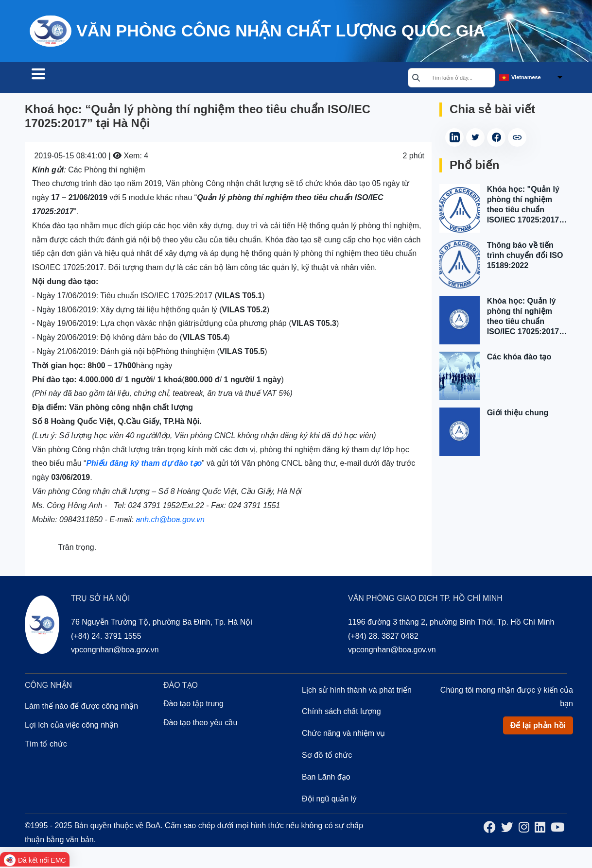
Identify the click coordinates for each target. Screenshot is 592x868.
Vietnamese (526, 78)
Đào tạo (185, 79)
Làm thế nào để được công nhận (81, 707)
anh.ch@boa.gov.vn (170, 521)
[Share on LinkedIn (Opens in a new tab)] (454, 139)
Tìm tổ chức (60, 79)
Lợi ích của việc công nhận (71, 726)
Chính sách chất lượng (341, 713)
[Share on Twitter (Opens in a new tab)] (475, 139)
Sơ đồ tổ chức (327, 757)
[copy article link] (517, 139)
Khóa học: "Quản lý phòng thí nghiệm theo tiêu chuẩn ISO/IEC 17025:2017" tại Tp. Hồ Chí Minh (525, 206)
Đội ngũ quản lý (329, 800)
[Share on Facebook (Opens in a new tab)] (496, 139)
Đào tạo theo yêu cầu (200, 724)
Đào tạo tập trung (193, 705)
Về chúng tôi (247, 79)
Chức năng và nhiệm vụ (343, 735)
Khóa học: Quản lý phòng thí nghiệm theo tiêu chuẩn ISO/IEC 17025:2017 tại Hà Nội (523, 318)
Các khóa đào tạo (519, 358)
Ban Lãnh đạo (326, 778)
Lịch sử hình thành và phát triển (357, 691)
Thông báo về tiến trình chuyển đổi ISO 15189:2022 (525, 257)
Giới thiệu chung (518, 414)
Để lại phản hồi (538, 727)
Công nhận (127, 79)
